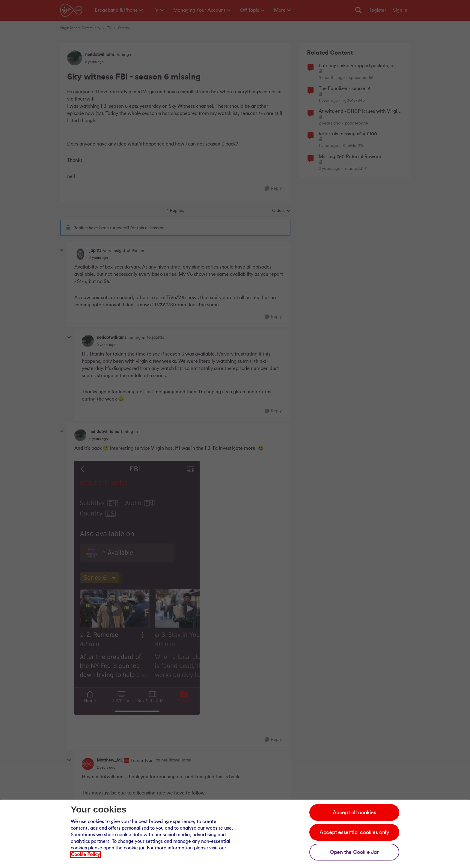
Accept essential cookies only (354, 832)
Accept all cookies (354, 812)
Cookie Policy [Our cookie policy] (85, 854)
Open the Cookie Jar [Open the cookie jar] (354, 852)
